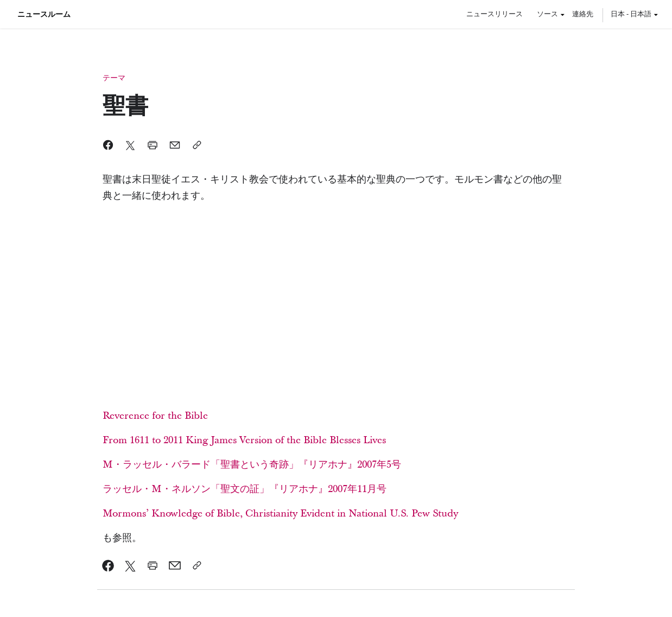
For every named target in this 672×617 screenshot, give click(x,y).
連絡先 (583, 14)
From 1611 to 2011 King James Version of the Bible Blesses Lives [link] (244, 440)
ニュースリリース (495, 14)
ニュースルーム (44, 14)
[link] (108, 565)
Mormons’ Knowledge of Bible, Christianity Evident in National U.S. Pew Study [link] (280, 514)
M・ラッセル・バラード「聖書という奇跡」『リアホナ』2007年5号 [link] (252, 465)
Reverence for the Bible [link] (155, 416)
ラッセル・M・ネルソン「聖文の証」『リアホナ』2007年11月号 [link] (245, 489)
